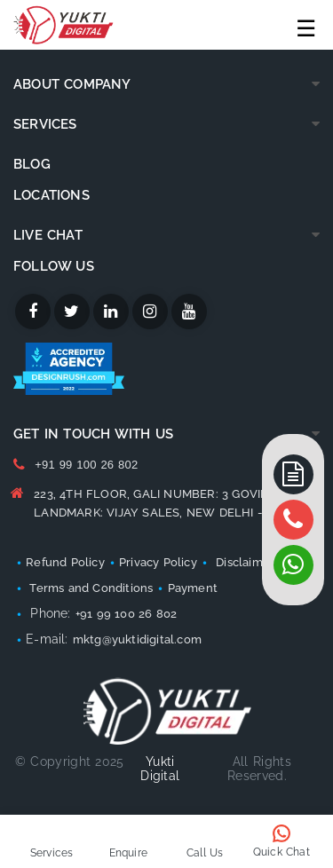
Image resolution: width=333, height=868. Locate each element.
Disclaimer (245, 562)
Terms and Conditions (89, 588)
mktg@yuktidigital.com (137, 639)
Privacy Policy (158, 562)
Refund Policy (65, 562)
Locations (52, 195)
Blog (32, 164)
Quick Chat (281, 852)
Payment (193, 588)
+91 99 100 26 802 (86, 465)
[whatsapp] (293, 520)
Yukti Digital (160, 769)
